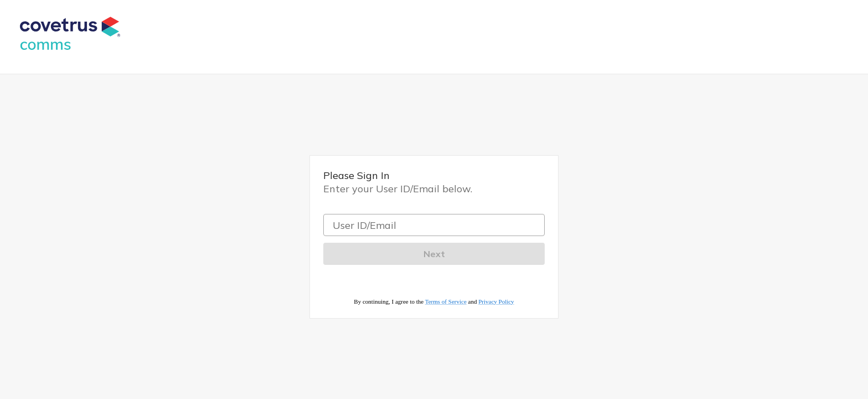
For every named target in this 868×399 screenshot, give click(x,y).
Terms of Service (446, 301)
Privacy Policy (496, 301)
